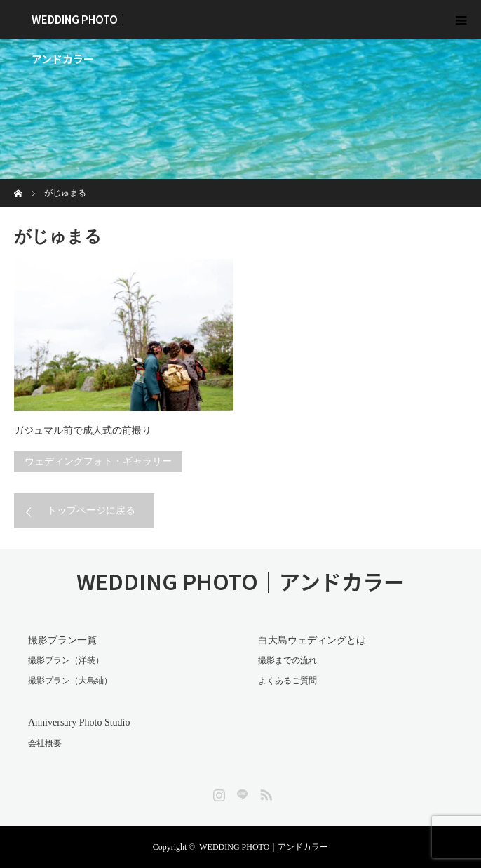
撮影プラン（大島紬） (70, 681)
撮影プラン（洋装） (66, 660)
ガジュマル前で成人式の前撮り (83, 430)
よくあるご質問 (287, 681)
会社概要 (45, 743)
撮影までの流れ (287, 660)
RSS (264, 792)
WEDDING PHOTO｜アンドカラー (80, 25)
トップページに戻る (91, 510)
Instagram (217, 792)
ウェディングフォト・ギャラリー (98, 461)
